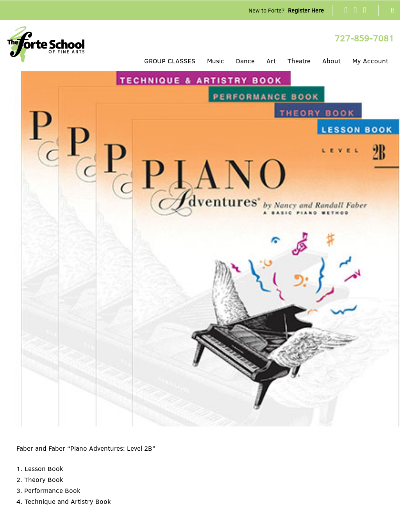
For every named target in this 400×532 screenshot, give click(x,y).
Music (216, 61)
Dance (245, 61)
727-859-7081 (364, 38)
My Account (370, 61)
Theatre (299, 61)
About (331, 61)
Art (271, 61)
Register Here (306, 10)
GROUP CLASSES (170, 61)
